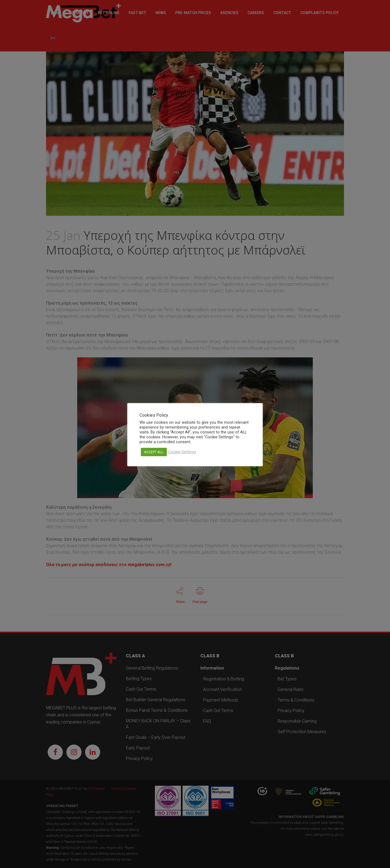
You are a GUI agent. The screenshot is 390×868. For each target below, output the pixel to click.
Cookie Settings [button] (182, 452)
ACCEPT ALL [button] (154, 452)
